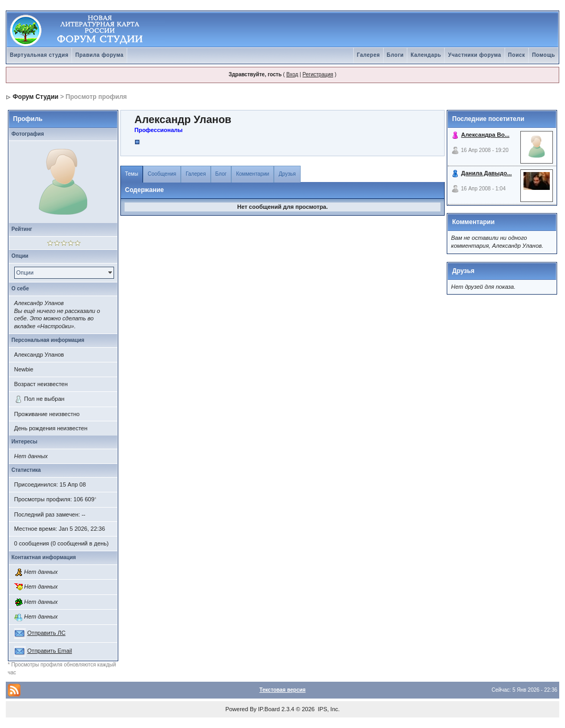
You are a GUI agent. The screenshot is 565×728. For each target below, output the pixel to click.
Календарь (426, 55)
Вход (292, 74)
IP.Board (269, 709)
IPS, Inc (328, 709)
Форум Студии (35, 97)
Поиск (517, 55)
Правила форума (99, 55)
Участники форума (474, 55)
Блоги (395, 55)
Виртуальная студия (39, 55)
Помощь (543, 55)
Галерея (368, 55)
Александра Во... (485, 135)
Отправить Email (50, 651)
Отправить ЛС (47, 633)
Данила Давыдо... (486, 173)
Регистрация (317, 74)
